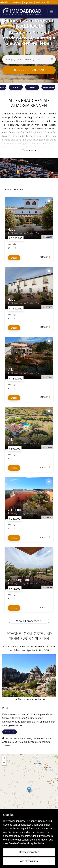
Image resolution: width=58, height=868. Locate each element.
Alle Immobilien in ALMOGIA (29, 70)
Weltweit (41, 2)
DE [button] (50, 2)
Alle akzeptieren (29, 861)
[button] (29, 790)
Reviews (17, 2)
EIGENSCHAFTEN (14, 189)
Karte (16, 87)
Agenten (28, 2)
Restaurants (48, 87)
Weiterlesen (29, 150)
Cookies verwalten (29, 852)
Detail (14, 258)
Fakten (32, 87)
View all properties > (29, 621)
